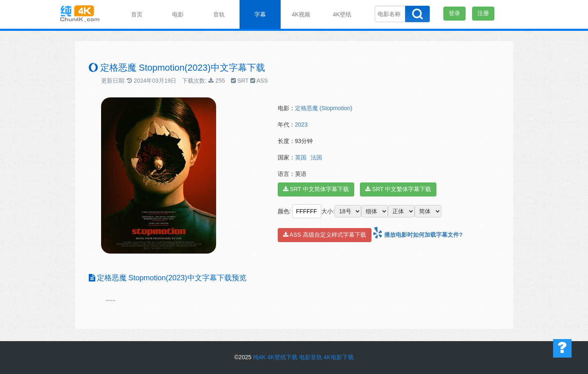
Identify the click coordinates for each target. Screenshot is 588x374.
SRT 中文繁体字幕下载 (398, 189)
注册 (483, 13)
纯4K (259, 357)
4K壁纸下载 (282, 357)
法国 (316, 157)
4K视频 (301, 14)
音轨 (219, 14)
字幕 (260, 14)
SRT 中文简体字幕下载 (316, 189)
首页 (137, 14)
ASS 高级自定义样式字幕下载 (325, 235)
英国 (301, 157)
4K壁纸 (342, 14)
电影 (178, 14)
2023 (301, 125)
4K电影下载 (339, 357)
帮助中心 (562, 348)
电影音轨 (311, 357)
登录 (454, 13)
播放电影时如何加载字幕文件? (417, 235)
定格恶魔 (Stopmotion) (324, 108)
